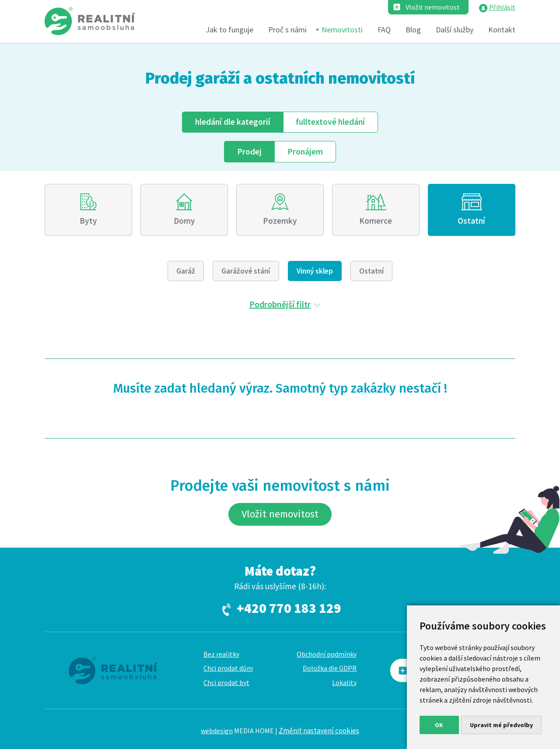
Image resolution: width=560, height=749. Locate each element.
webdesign (217, 731)
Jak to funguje (229, 30)
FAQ (384, 30)
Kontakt (502, 30)
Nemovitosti (342, 30)
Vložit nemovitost (433, 7)
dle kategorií (233, 122)
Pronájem (305, 151)
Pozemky (280, 221)
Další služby (455, 30)
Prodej (249, 151)
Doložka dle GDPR (330, 668)
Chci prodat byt (226, 682)
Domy (184, 221)
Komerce (376, 221)
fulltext (330, 122)
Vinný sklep (315, 271)
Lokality (344, 682)
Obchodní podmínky (327, 654)
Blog (413, 30)
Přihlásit (502, 7)
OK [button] (439, 725)
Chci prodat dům (228, 668)
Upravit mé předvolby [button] (501, 725)
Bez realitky (221, 654)
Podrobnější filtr (280, 304)
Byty (88, 221)
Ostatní (471, 221)
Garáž (186, 271)
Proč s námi (287, 30)
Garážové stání (246, 271)
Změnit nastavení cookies (319, 731)
